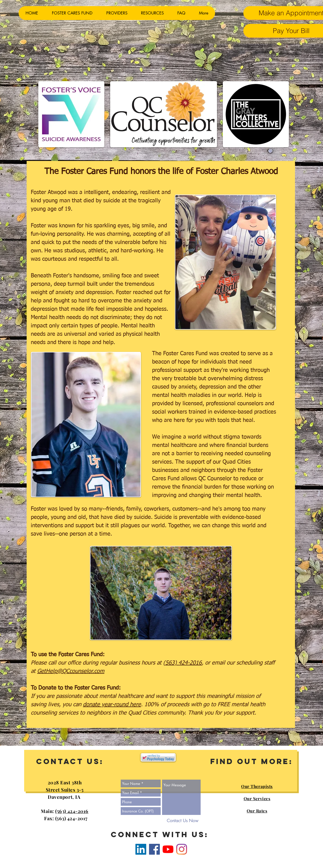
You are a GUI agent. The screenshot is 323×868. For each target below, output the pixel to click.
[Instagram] (182, 849)
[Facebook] (154, 849)
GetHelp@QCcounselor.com (71, 671)
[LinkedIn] (141, 849)
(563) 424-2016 (182, 663)
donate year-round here (112, 705)
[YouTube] (168, 849)
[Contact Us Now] (183, 821)
